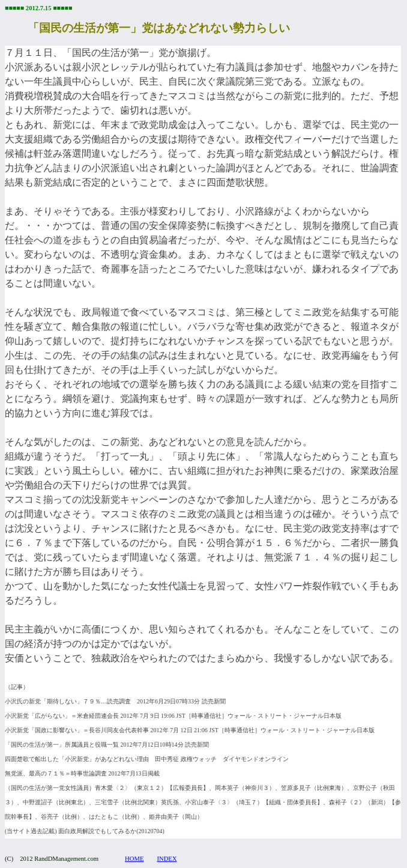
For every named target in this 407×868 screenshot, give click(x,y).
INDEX (167, 859)
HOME (134, 859)
